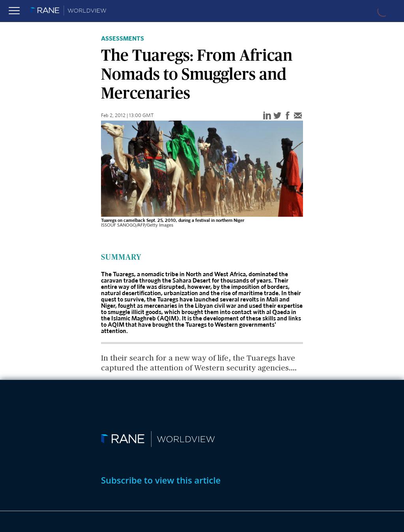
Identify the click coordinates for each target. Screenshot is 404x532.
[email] (298, 116)
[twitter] (277, 116)
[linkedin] (267, 116)
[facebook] (288, 116)
